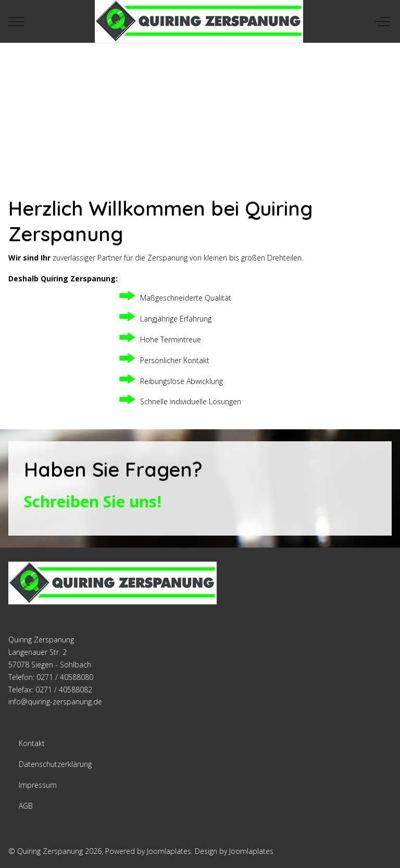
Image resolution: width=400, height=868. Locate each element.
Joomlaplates (169, 851)
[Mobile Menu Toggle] (16, 21)
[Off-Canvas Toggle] (383, 21)
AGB (26, 806)
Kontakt (32, 743)
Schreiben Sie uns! (93, 501)
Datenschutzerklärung (55, 764)
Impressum (38, 785)
